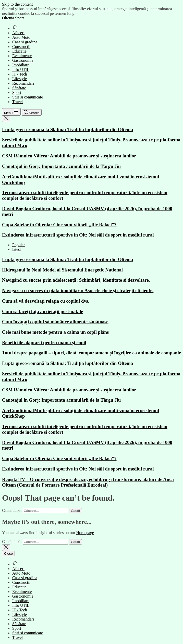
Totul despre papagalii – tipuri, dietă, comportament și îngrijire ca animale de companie (91, 353)
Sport (17, 92)
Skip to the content (17, 4)
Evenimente (22, 56)
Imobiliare (21, 65)
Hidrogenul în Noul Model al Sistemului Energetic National (62, 270)
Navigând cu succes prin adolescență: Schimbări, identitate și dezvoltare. (76, 280)
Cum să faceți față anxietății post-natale (42, 311)
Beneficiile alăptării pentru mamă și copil (44, 343)
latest (17, 249)
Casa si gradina (25, 42)
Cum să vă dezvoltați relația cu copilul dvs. (46, 301)
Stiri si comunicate (28, 97)
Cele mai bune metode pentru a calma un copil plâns (55, 332)
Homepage (85, 533)
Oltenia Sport (13, 18)
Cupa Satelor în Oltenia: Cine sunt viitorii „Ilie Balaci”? (59, 225)
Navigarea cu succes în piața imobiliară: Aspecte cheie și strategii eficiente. (78, 290)
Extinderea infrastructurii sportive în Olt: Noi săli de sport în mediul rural (78, 235)
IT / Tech (20, 74)
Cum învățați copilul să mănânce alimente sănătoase (55, 322)
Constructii (21, 47)
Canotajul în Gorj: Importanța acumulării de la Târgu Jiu (61, 166)
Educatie (19, 51)
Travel (17, 102)
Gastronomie (23, 60)
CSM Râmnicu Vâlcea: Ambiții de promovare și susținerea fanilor (69, 156)
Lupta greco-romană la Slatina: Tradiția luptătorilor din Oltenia (68, 129)
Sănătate (19, 88)
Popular (19, 245)
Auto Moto (21, 37)
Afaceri (18, 33)
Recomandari (23, 83)
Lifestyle (20, 79)
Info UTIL (21, 70)
